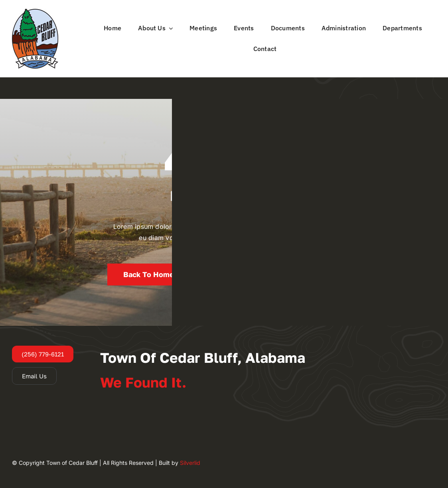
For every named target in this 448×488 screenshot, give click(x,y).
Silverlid (190, 463)
